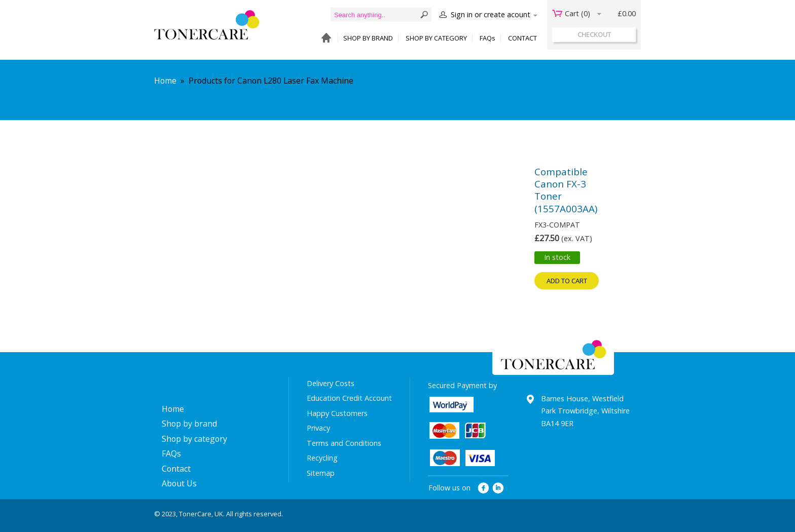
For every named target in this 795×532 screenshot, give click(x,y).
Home (165, 81)
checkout (594, 34)
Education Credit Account (349, 398)
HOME (324, 38)
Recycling (322, 458)
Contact (176, 469)
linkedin (499, 488)
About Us (179, 483)
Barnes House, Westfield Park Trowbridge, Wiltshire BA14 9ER (585, 411)
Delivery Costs (331, 383)
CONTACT (522, 38)
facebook (483, 488)
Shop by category (194, 439)
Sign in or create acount (491, 14)
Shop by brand (189, 424)
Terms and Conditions (344, 443)
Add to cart (567, 281)
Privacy (318, 428)
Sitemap (321, 473)
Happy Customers (337, 413)
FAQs (487, 38)
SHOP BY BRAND (368, 38)
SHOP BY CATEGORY (436, 38)
